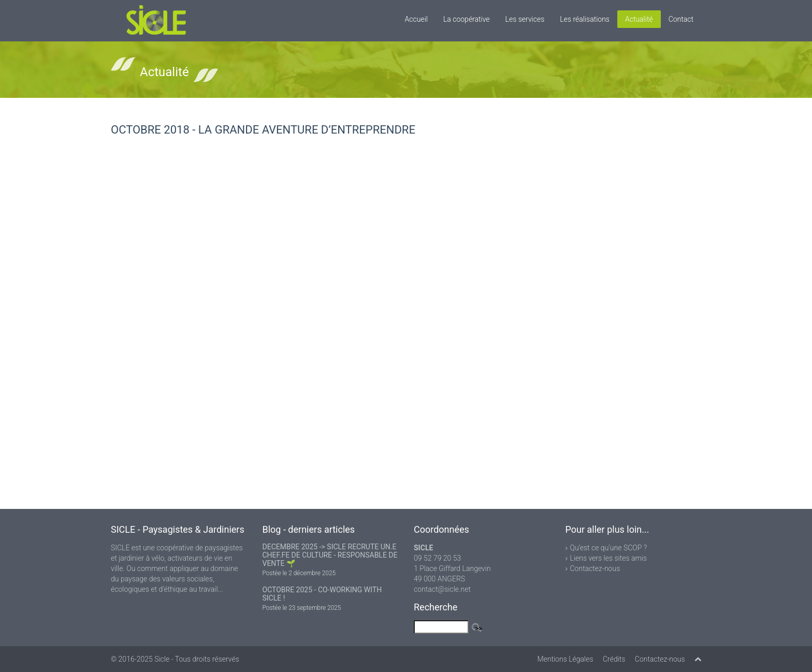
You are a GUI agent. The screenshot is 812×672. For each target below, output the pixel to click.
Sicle (162, 659)
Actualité (639, 19)
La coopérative (467, 19)
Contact (681, 19)
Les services (525, 19)
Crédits (614, 659)
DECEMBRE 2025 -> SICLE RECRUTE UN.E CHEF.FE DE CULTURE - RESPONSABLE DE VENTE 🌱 (330, 555)
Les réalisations (585, 19)
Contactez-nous (595, 568)
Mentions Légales (565, 659)
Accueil (416, 19)
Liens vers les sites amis (609, 558)
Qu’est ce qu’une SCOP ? (609, 548)
